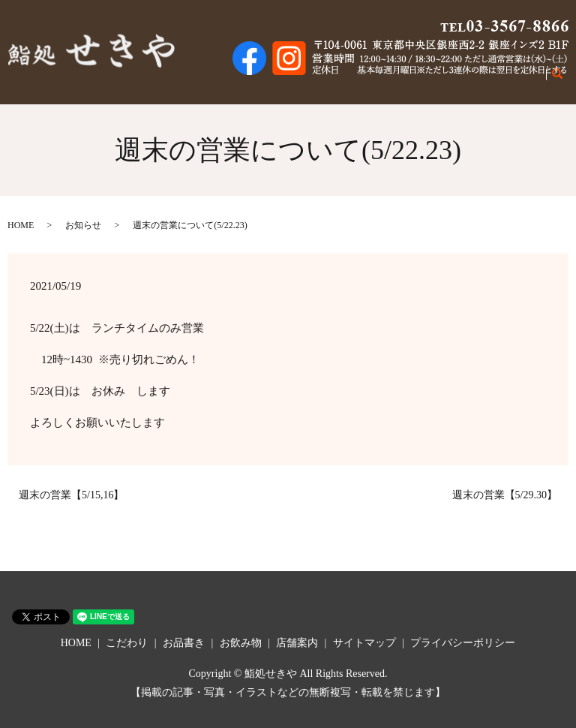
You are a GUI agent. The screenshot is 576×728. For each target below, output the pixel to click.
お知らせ (83, 225)
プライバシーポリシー (463, 643)
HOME (315, 81)
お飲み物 (467, 81)
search (566, 81)
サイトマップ (364, 643)
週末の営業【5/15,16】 (71, 495)
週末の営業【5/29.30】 (505, 495)
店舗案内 (520, 81)
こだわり (362, 81)
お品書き (415, 81)
